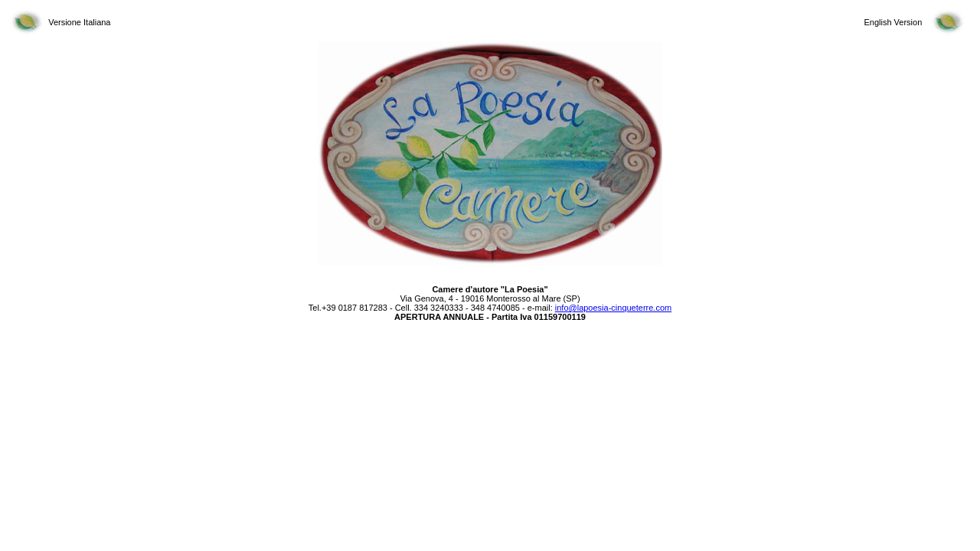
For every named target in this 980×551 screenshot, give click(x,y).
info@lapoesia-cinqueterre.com (613, 308)
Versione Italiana (79, 22)
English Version (893, 22)
